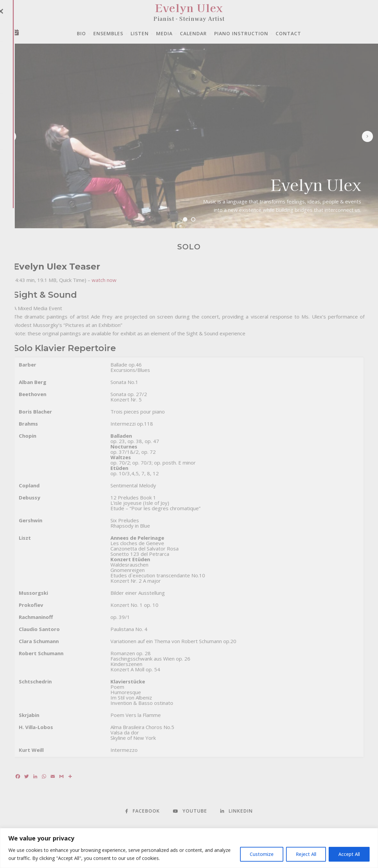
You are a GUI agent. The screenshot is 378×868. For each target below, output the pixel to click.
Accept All (349, 854)
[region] (189, 848)
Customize (262, 854)
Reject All (306, 854)
